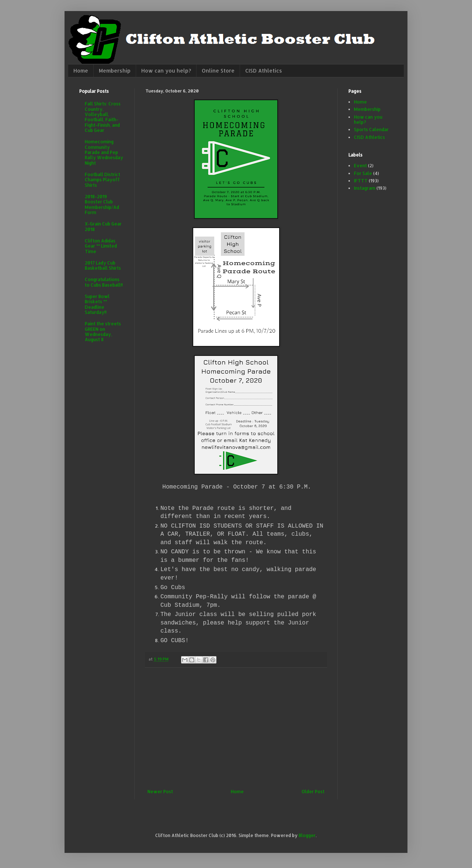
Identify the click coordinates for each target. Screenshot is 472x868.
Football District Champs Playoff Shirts (103, 180)
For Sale (363, 173)
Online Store (218, 71)
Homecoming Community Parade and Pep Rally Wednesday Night (104, 152)
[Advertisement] (236, 728)
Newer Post (160, 792)
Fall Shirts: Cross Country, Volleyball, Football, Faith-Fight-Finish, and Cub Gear (103, 117)
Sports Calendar (371, 129)
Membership (115, 71)
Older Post (313, 792)
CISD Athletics (264, 71)
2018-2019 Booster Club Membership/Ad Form (102, 204)
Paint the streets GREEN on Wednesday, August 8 (103, 332)
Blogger (307, 835)
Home (81, 71)
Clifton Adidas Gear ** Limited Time (101, 246)
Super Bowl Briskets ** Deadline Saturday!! (97, 304)
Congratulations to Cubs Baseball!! (104, 282)
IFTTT (361, 181)
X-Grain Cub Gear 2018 (103, 226)
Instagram (365, 188)
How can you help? (166, 71)
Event (360, 166)
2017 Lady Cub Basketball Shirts (103, 265)
